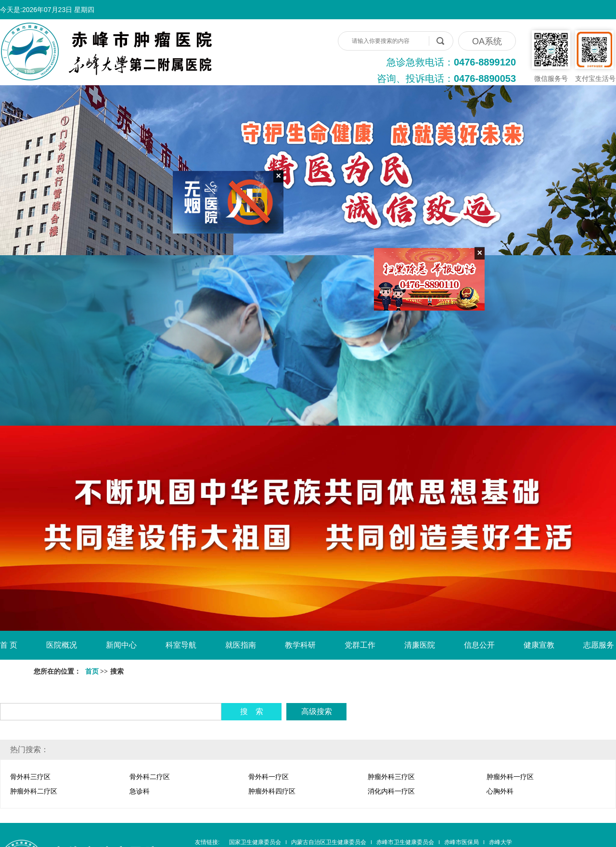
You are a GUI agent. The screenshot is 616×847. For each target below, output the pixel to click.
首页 (92, 671)
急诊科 (140, 791)
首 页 (9, 645)
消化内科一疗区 (391, 791)
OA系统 (487, 41)
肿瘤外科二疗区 (34, 791)
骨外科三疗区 (30, 777)
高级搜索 (317, 711)
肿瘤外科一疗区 (510, 777)
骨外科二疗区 (150, 777)
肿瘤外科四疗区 (272, 791)
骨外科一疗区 (269, 777)
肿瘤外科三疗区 (391, 777)
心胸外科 (500, 791)
